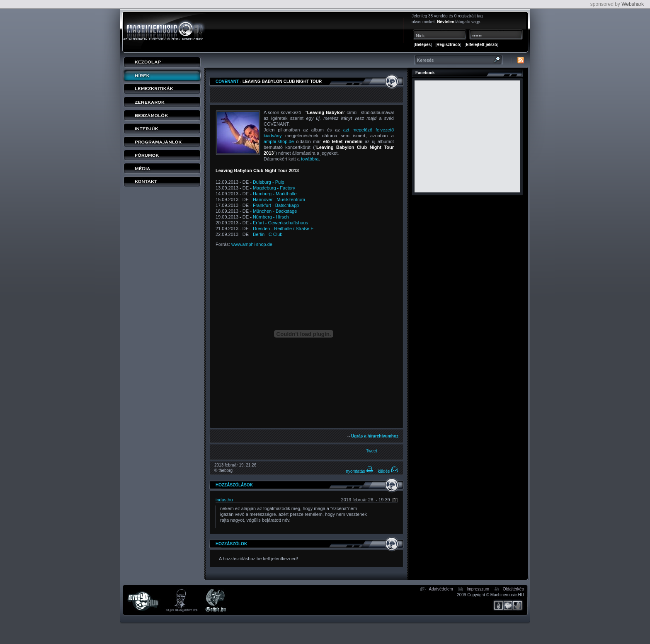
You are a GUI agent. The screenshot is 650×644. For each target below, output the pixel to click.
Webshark (633, 4)
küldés (388, 471)
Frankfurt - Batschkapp (276, 205)
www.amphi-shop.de (252, 244)
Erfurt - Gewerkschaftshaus (280, 223)
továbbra (310, 159)
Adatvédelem (441, 589)
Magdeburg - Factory (274, 188)
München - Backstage (275, 211)
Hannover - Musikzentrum (279, 199)
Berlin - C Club (268, 234)
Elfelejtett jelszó (482, 45)
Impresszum (478, 589)
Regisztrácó (448, 45)
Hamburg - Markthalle (275, 194)
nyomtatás (360, 471)
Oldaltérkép (513, 589)
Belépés (423, 45)
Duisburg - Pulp (269, 182)
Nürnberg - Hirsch (271, 217)
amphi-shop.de (279, 141)
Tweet (372, 451)
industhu (224, 500)
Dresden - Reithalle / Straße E (283, 228)
